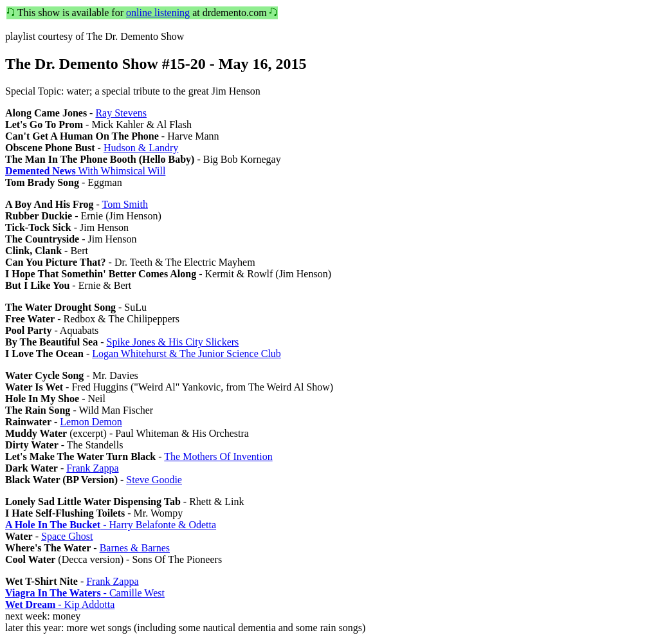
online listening (158, 13)
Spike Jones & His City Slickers (173, 342)
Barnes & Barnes (135, 548)
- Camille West (85, 593)
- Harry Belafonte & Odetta (111, 525)
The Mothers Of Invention (218, 456)
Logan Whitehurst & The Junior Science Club (187, 354)
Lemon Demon (91, 422)
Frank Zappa (92, 468)
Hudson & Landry (141, 148)
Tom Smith (125, 204)
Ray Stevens (121, 113)
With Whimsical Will (85, 171)
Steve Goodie (154, 480)
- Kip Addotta (60, 604)
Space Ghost (67, 536)
